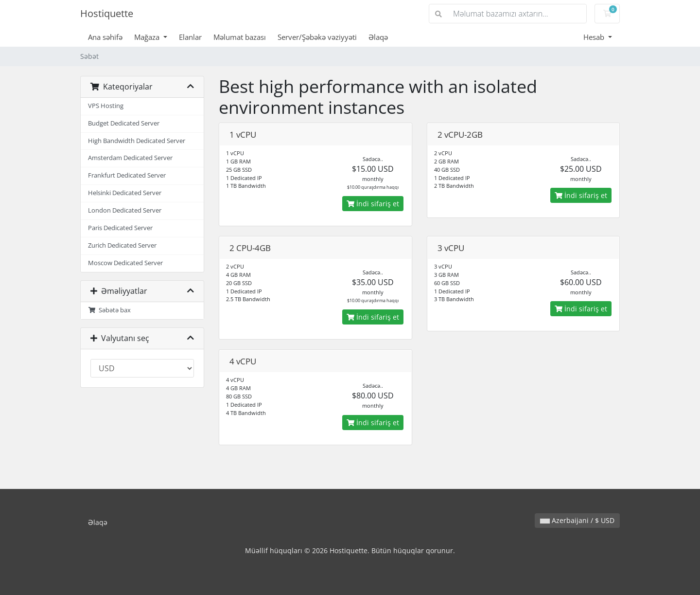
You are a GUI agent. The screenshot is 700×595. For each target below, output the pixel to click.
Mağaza (148, 37)
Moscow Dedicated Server (125, 263)
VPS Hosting (106, 106)
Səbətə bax (109, 310)
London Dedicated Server (125, 210)
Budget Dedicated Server (124, 123)
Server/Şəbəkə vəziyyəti (317, 37)
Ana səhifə (105, 37)
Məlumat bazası (240, 37)
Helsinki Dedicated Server (125, 193)
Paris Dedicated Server (120, 228)
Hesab (595, 37)
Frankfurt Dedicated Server (127, 175)
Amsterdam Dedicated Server (130, 158)
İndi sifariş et (373, 204)
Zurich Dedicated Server (122, 245)
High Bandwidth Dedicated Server (137, 141)
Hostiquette (107, 13)
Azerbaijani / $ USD (577, 520)
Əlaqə (378, 37)
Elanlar (190, 37)
